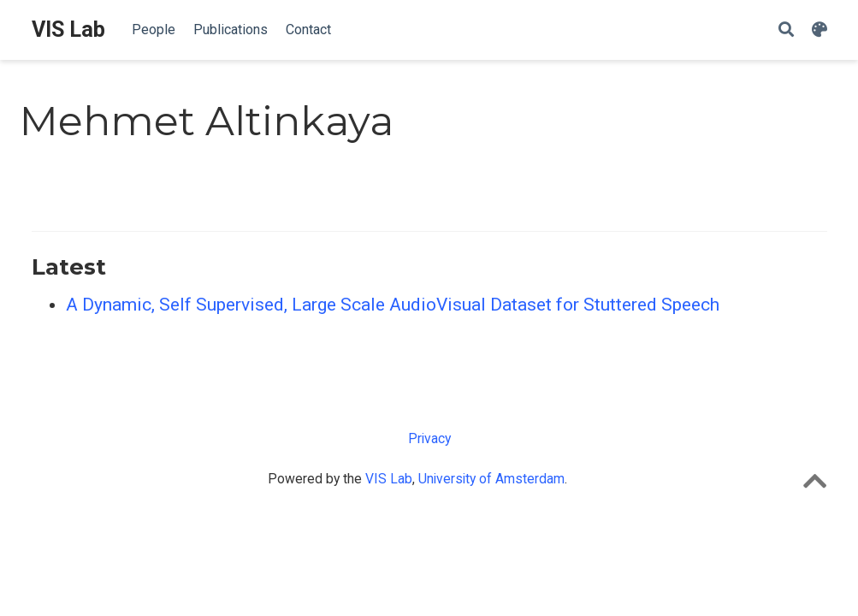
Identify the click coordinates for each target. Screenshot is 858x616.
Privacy (429, 438)
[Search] (786, 30)
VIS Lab (68, 30)
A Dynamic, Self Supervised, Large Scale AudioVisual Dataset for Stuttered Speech (393, 305)
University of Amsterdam (491, 479)
